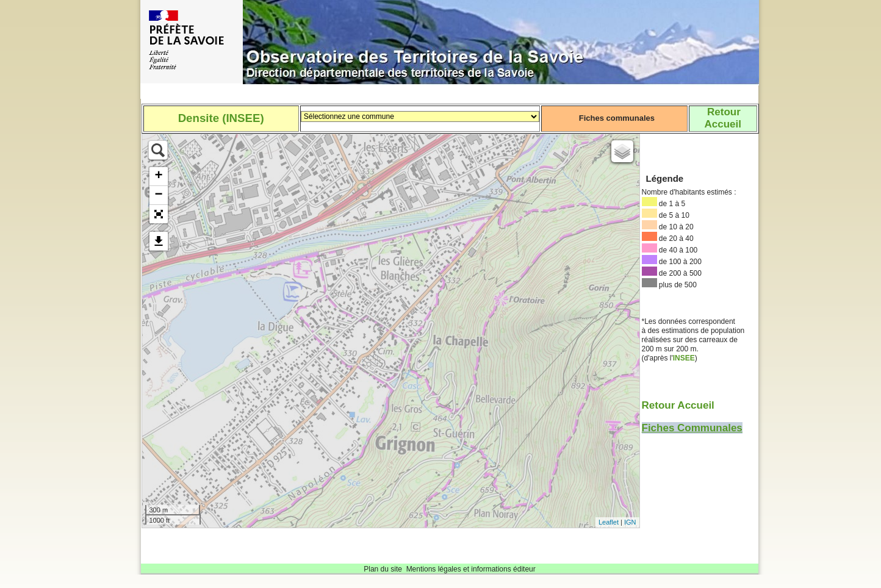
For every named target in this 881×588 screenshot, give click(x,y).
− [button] (158, 195)
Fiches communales (617, 118)
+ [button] (158, 176)
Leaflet (609, 522)
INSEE (684, 358)
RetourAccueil (722, 118)
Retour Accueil (678, 405)
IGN (630, 522)
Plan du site (383, 569)
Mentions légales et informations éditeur (471, 569)
